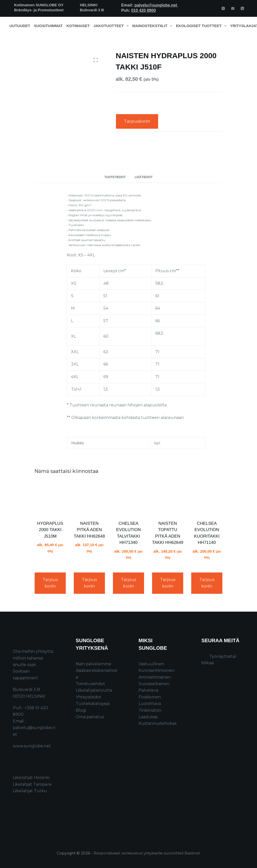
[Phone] (242, 8)
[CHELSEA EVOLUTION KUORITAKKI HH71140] (207, 498)
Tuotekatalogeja (93, 704)
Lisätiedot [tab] (144, 177)
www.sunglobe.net (32, 746)
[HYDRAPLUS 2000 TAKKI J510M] (50, 498)
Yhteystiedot (89, 697)
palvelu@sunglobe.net (156, 5)
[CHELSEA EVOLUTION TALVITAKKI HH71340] (128, 498)
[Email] (233, 8)
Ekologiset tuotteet (202, 26)
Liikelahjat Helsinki (31, 778)
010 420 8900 (144, 10)
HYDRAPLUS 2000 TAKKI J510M (50, 530)
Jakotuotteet (112, 26)
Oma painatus (90, 717)
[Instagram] (223, 8)
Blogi (81, 710)
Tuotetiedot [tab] (115, 177)
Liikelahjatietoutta (94, 690)
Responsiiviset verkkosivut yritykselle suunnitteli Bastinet (147, 853)
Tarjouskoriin (137, 121)
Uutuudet (20, 26)
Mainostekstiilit (153, 26)
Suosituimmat (48, 26)
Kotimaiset (78, 26)
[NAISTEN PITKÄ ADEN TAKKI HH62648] (89, 498)
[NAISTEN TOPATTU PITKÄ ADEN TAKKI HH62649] (168, 498)
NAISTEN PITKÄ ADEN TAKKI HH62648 (89, 530)
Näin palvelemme (93, 664)
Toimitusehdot (90, 684)
